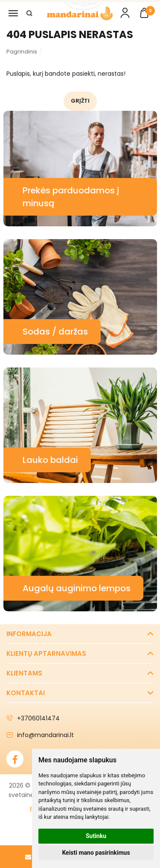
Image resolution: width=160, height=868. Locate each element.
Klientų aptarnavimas (46, 653)
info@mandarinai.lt (40, 735)
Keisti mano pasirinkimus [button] (96, 853)
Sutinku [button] (96, 836)
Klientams (24, 673)
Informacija (29, 634)
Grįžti (80, 101)
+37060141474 (33, 718)
